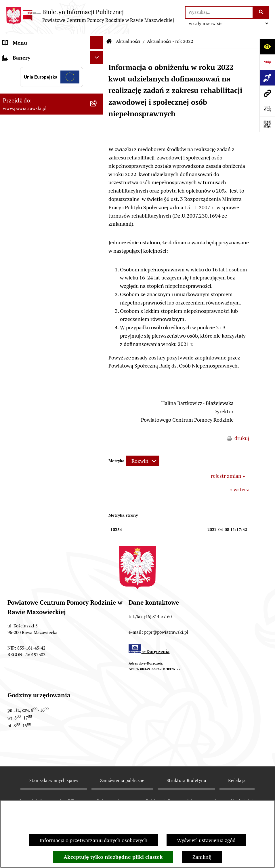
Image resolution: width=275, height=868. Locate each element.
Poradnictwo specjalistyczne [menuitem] (35, 193)
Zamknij (202, 857)
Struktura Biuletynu (186, 780)
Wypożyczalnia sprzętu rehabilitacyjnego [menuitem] (29, 163)
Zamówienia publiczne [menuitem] (28, 120)
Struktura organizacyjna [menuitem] (30, 82)
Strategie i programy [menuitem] (26, 95)
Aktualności (128, 41)
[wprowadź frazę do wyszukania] (219, 12)
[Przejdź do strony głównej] (90, 16)
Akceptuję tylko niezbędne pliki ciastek (113, 857)
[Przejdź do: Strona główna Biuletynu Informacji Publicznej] (109, 41)
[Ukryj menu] (97, 43)
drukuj (242, 438)
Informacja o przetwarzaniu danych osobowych (93, 840)
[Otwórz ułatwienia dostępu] (267, 47)
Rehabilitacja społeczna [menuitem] (29, 180)
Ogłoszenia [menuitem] (15, 107)
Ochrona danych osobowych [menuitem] (35, 219)
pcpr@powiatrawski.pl (166, 632)
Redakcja (237, 780)
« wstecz (240, 489)
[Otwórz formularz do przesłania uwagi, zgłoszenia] (267, 109)
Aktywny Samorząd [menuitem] (25, 133)
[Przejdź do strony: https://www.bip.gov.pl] (267, 62)
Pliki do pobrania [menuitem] (22, 206)
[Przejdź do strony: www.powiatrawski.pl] (267, 93)
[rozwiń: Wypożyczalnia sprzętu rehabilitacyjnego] (98, 159)
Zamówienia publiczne (122, 780)
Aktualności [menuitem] (16, 146)
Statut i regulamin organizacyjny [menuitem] (40, 69)
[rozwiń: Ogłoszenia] (98, 108)
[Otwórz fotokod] (267, 124)
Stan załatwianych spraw (54, 780)
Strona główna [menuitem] (19, 56)
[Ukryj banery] (97, 234)
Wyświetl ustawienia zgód (206, 840)
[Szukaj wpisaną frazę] (261, 12)
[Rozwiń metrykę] (143, 461)
